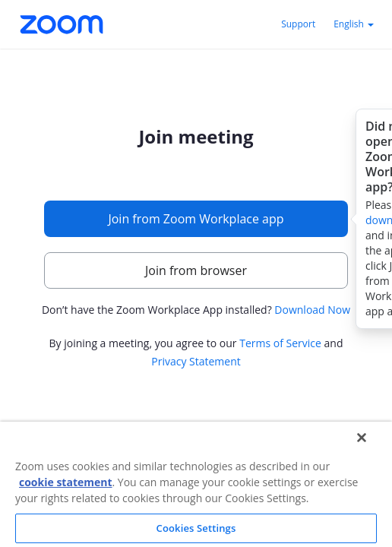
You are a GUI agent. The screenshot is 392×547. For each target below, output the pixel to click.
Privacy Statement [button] (196, 361)
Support (298, 24)
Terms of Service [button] (280, 343)
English (354, 24)
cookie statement (66, 482)
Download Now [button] (312, 310)
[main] (196, 249)
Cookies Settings (196, 528)
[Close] (362, 438)
